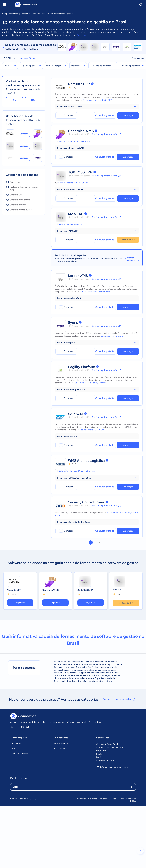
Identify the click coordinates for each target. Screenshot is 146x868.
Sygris (73, 322)
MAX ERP (76, 214)
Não (33, 100)
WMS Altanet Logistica (86, 461)
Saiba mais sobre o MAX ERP (71, 224)
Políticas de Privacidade (87, 799)
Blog (13, 748)
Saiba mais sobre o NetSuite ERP (97, 100)
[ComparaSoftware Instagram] (28, 727)
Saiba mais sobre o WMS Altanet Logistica (77, 471)
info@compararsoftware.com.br (112, 767)
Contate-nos (103, 738)
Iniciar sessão (60, 748)
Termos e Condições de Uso (127, 800)
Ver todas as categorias (119, 699)
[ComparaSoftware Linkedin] (12, 727)
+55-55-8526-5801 (105, 760)
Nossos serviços (61, 743)
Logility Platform (82, 367)
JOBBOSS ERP (80, 172)
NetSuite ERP (79, 84)
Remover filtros (27, 58)
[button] (97, 107)
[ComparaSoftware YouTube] (17, 727)
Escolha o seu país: (20, 778)
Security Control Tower (86, 502)
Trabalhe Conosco (20, 753)
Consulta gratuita (105, 115)
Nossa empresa (19, 738)
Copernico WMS (81, 131)
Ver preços (128, 115)
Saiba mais (82, 35)
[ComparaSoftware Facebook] (22, 727)
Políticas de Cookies (107, 799)
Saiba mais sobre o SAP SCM (91, 430)
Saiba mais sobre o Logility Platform (90, 383)
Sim (14, 100)
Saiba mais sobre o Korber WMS (96, 292)
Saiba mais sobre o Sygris (112, 336)
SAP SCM (76, 414)
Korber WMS (78, 276)
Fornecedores (61, 738)
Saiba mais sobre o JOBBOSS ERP (74, 183)
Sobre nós (16, 743)
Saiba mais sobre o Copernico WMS (74, 141)
